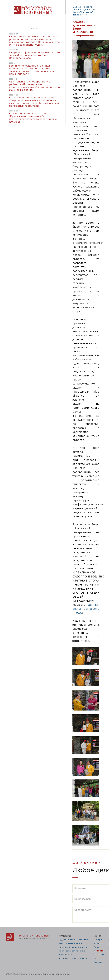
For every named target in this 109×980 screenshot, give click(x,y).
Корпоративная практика (72, 951)
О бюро (98, 940)
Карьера (98, 962)
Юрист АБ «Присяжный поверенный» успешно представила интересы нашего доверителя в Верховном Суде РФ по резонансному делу (34, 41)
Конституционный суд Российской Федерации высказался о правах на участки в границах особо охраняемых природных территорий (34, 102)
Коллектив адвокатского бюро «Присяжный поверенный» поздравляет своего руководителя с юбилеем (33, 118)
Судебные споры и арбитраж (74, 940)
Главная (77, 7)
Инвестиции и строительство (73, 947)
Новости (88, 7)
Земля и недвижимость (70, 943)
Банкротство (65, 954)
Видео (97, 958)
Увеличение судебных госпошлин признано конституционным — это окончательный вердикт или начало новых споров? (32, 70)
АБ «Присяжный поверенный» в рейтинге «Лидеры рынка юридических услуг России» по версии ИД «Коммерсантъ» (34, 86)
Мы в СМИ (99, 954)
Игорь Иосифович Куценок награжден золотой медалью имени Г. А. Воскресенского (34, 55)
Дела (96, 947)
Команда (98, 943)
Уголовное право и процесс (74, 958)
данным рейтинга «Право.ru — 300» (86, 609)
